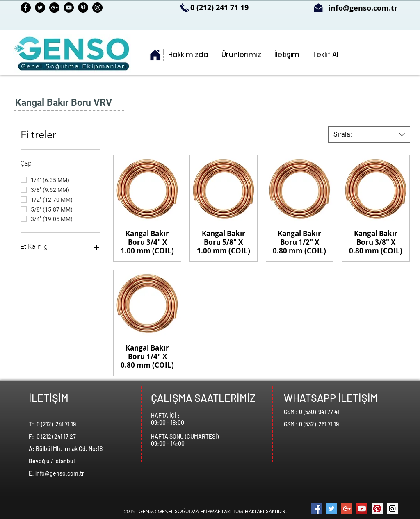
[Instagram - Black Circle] (97, 8)
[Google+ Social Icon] (347, 509)
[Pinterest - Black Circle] (83, 8)
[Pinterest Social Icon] (377, 509)
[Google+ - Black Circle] (54, 8)
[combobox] (369, 134)
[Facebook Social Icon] (316, 509)
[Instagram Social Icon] (392, 509)
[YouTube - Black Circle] (69, 8)
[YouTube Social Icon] (362, 509)
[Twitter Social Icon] (332, 509)
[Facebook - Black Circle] (26, 8)
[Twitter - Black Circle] (40, 8)
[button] (241, 55)
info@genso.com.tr (363, 8)
